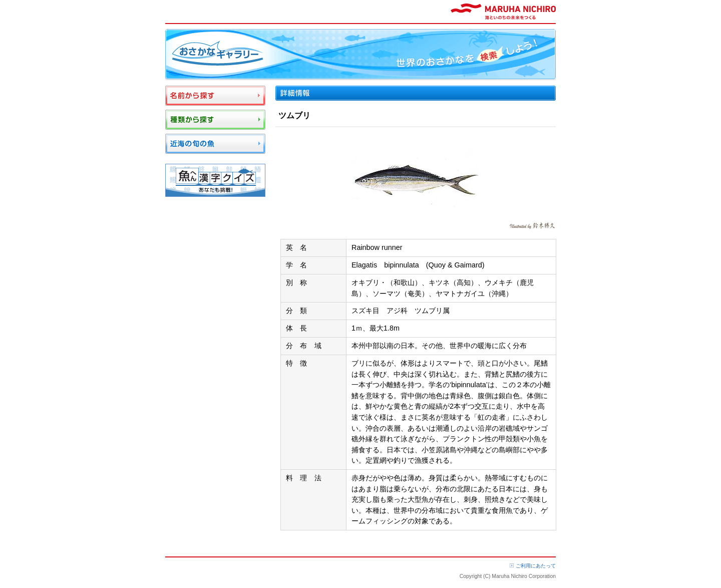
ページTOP (537, 548)
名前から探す (215, 96)
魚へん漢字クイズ (215, 180)
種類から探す (215, 120)
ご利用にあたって (536, 566)
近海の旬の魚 (215, 144)
